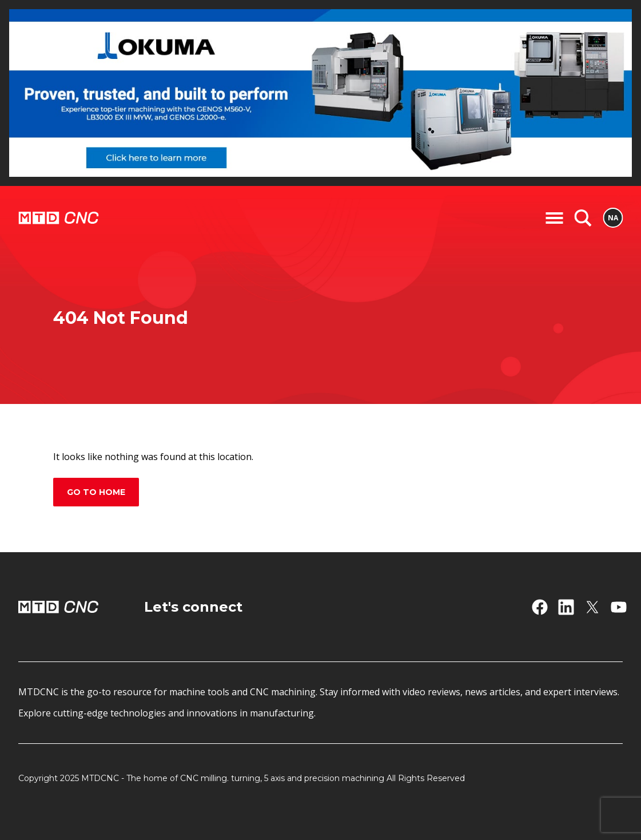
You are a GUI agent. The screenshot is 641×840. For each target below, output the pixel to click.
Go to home (96, 492)
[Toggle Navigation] (554, 218)
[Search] (583, 218)
